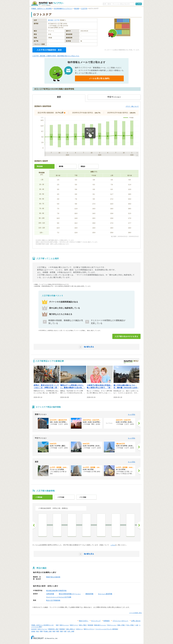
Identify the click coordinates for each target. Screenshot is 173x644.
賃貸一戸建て (83, 625)
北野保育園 (50, 594)
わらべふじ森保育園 (105, 594)
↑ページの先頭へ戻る (135, 613)
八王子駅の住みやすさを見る (126, 336)
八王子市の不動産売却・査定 (49, 50)
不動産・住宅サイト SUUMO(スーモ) (42, 625)
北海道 (33, 631)
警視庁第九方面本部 (53, 577)
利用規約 (107, 621)
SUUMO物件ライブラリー (63, 9)
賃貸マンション (64, 625)
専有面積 (40, 166)
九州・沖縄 (71, 631)
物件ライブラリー (89, 629)
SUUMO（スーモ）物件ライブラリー (48, 3)
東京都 (77, 9)
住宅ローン (79, 629)
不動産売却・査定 (53, 629)
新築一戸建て (121, 625)
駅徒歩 (83, 166)
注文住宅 (34, 629)
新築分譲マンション (100, 625)
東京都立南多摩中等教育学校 (56, 591)
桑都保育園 (89, 594)
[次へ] (139, 423)
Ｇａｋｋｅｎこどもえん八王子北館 (59, 597)
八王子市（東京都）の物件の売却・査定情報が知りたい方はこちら (56, 56)
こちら (113, 545)
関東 (41, 631)
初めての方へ (84, 621)
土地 (137, 625)
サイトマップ (96, 621)
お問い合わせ (136, 621)
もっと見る (132, 414)
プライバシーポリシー (120, 621)
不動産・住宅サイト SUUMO (42, 9)
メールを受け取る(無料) (99, 78)
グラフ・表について (132, 106)
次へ (139, 525)
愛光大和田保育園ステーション (70, 594)
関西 (58, 631)
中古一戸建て (130, 625)
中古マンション (112, 625)
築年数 (61, 166)
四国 (61, 631)
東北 (38, 631)
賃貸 (57, 625)
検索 (140, 4)
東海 (54, 631)
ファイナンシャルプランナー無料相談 (107, 629)
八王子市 (84, 9)
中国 (65, 631)
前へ (34, 525)
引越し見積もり (70, 629)
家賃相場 (90, 625)
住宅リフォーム (42, 629)
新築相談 (62, 629)
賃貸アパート (74, 625)
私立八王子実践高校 (53, 600)
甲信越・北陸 (48, 631)
